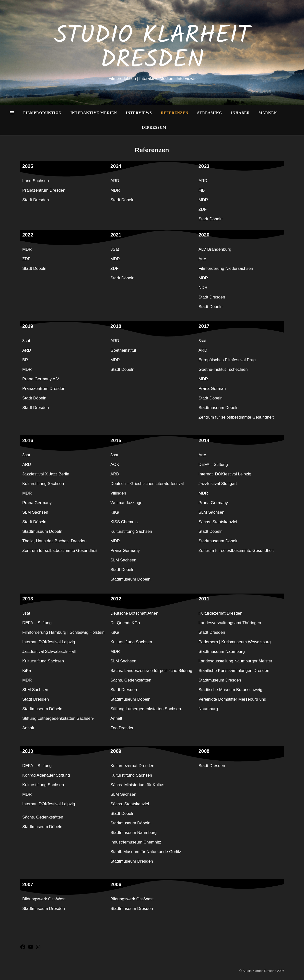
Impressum (154, 127)
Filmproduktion (42, 113)
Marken (268, 113)
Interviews (139, 113)
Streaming (210, 113)
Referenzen (175, 113)
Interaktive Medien (94, 113)
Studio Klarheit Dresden (152, 48)
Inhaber (240, 113)
